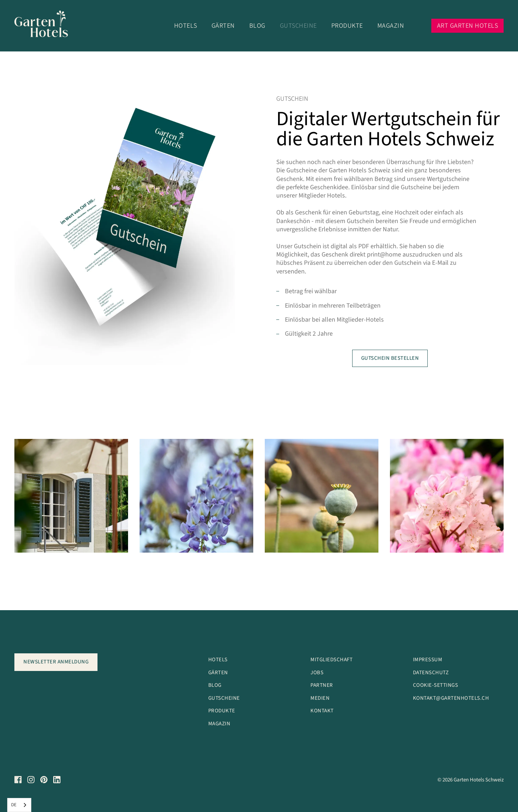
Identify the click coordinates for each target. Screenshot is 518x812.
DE (14, 805)
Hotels (186, 26)
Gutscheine (298, 26)
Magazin (391, 26)
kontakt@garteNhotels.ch (451, 698)
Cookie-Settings (436, 685)
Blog (257, 26)
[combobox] (19, 805)
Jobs (317, 673)
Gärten (223, 26)
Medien (320, 698)
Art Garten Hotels (468, 26)
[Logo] (46, 26)
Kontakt (322, 711)
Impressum (428, 660)
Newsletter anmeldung (56, 662)
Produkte (347, 26)
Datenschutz (431, 673)
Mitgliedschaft (331, 660)
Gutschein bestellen (390, 358)
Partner (322, 685)
